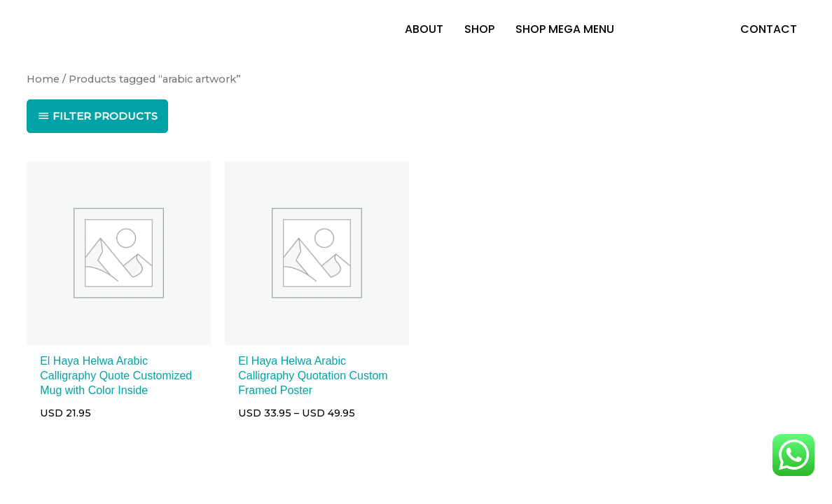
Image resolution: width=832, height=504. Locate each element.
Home (43, 79)
